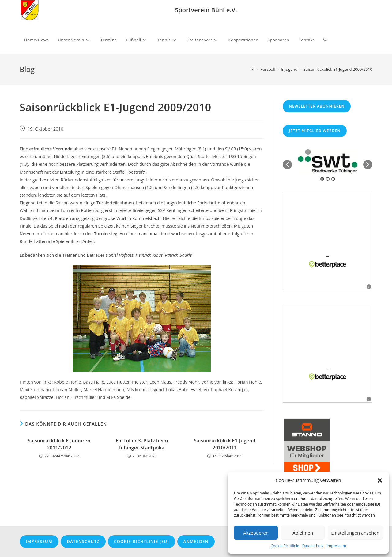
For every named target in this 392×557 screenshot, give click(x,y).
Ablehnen (303, 533)
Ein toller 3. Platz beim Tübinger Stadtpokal (142, 444)
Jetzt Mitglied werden (315, 131)
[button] (380, 480)
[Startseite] (253, 69)
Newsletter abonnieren (317, 106)
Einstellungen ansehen (355, 533)
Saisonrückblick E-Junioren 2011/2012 (59, 444)
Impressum (336, 546)
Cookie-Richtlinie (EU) (141, 541)
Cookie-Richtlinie (285, 546)
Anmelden (196, 541)
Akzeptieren (256, 533)
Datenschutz (313, 546)
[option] (328, 161)
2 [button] (328, 179)
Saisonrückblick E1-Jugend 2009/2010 (338, 69)
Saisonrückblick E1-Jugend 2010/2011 (225, 444)
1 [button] (322, 179)
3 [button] (333, 179)
